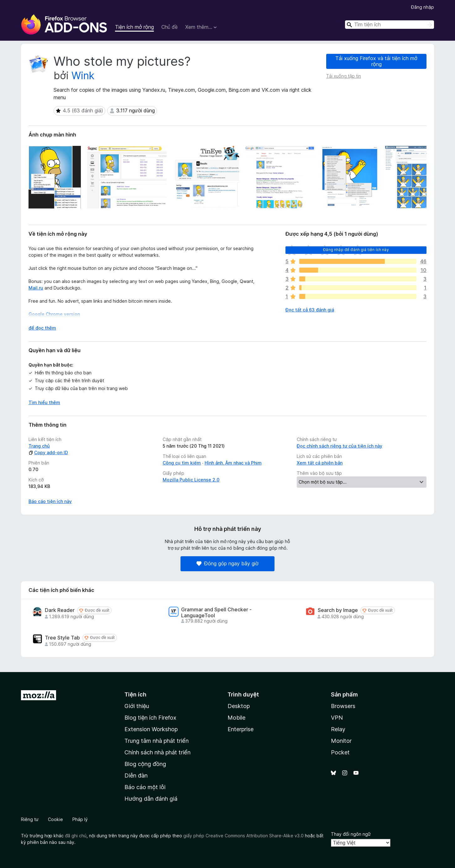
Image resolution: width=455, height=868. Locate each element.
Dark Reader (60, 610)
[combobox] (390, 25)
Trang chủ (39, 446)
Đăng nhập (423, 7)
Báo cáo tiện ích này (50, 501)
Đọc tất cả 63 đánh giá (310, 310)
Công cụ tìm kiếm (182, 463)
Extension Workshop (151, 729)
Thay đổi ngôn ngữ (351, 834)
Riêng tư (30, 819)
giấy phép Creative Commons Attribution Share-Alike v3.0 (243, 836)
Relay (338, 729)
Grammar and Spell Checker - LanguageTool (216, 613)
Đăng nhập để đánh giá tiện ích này (356, 250)
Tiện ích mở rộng (134, 27)
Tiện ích (135, 694)
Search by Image (338, 610)
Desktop (239, 706)
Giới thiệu (137, 706)
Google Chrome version (54, 314)
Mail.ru (36, 288)
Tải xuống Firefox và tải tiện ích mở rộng (376, 61)
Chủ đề (170, 27)
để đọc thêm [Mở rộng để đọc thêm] (42, 328)
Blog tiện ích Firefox (150, 718)
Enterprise (241, 729)
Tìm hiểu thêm (44, 402)
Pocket (340, 752)
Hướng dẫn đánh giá (151, 799)
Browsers (343, 706)
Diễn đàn (136, 776)
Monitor (341, 741)
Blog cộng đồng (145, 764)
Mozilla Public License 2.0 (191, 480)
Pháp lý (80, 819)
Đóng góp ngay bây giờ (227, 563)
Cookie (55, 819)
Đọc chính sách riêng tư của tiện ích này (340, 446)
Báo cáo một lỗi (145, 787)
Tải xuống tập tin (344, 76)
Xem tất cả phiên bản (320, 463)
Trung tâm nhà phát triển (157, 741)
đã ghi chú (76, 836)
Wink (83, 76)
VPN (337, 718)
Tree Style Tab (62, 638)
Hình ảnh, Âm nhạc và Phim (233, 463)
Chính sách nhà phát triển (157, 752)
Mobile (236, 718)
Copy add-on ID (48, 452)
